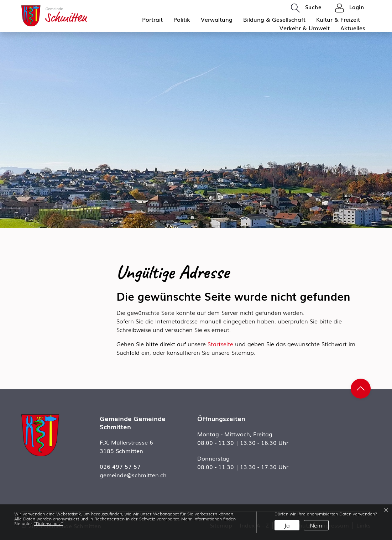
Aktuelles (353, 28)
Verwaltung (217, 19)
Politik (182, 19)
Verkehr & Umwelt (305, 28)
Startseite (220, 344)
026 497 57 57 (120, 466)
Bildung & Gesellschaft (274, 19)
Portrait (152, 19)
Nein (316, 525)
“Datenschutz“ (48, 523)
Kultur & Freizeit (338, 19)
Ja (287, 525)
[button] (306, 7)
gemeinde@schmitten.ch (133, 475)
